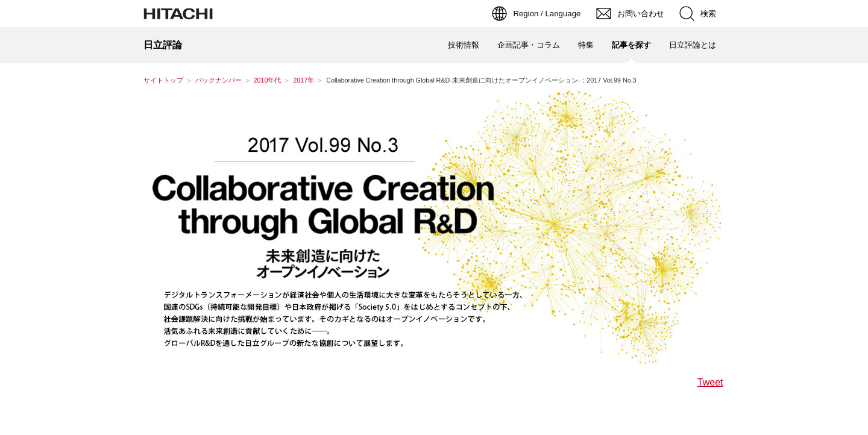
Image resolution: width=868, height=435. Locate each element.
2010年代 (268, 80)
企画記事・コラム (529, 45)
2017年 (303, 80)
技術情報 (464, 45)
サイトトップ (163, 80)
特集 (586, 45)
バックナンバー (219, 80)
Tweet (710, 383)
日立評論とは (693, 45)
